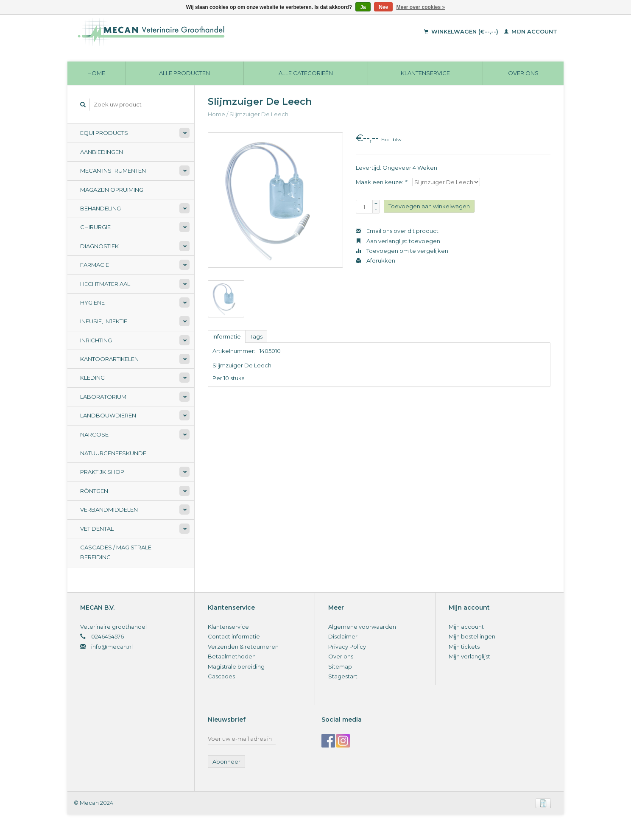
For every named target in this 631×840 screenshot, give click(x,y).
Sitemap (340, 666)
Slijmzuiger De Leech (259, 114)
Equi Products (104, 133)
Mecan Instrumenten (113, 171)
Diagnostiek (99, 246)
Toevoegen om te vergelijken (402, 251)
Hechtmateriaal (105, 284)
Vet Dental (97, 529)
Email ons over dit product (397, 231)
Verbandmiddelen (109, 510)
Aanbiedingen (102, 152)
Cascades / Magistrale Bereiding (116, 552)
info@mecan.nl (112, 647)
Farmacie (95, 265)
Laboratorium (103, 397)
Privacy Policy (347, 647)
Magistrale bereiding (236, 666)
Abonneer (226, 762)
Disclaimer (343, 636)
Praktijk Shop (102, 472)
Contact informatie (234, 636)
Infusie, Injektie (104, 321)
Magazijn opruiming (112, 190)
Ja (363, 7)
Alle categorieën (306, 73)
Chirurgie (95, 227)
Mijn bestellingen (472, 636)
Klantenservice (425, 73)
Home (96, 73)
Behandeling (101, 208)
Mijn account (531, 31)
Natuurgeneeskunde (113, 453)
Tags (256, 336)
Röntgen (94, 491)
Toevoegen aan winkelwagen (429, 206)
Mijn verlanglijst (469, 656)
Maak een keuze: (381, 182)
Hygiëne (92, 302)
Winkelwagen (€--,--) (462, 31)
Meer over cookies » (421, 7)
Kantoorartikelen (109, 359)
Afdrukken (376, 260)
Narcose (94, 434)
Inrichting (96, 340)
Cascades (221, 676)
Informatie (227, 336)
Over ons (523, 73)
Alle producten (184, 73)
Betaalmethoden (232, 656)
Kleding (92, 378)
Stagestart (343, 676)
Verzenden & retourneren (243, 647)
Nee (383, 7)
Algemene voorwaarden (362, 627)
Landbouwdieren (108, 415)
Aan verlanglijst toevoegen (398, 241)
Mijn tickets (464, 647)
